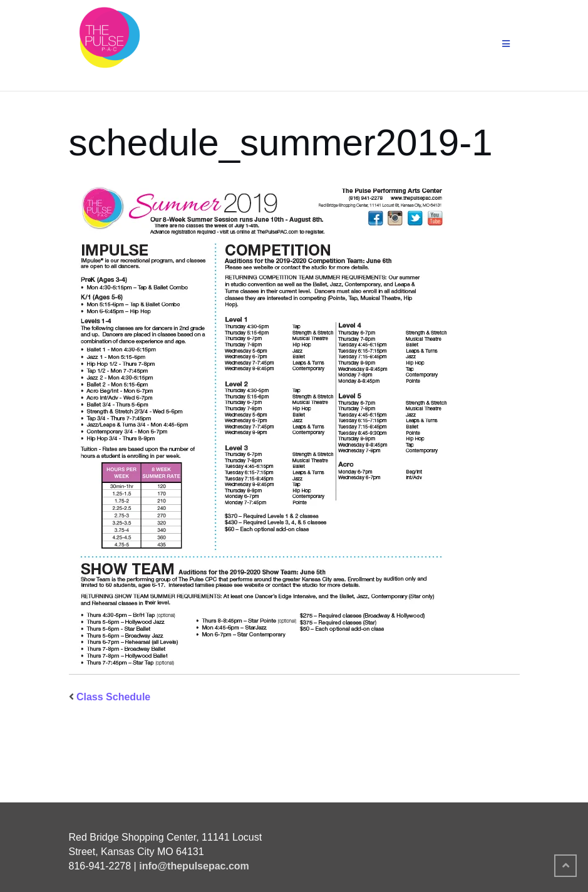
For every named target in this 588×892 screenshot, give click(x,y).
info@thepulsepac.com (194, 866)
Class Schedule (113, 697)
